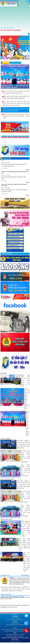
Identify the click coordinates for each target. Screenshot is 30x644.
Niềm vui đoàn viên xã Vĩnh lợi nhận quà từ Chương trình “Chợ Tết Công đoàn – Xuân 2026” (16, 116)
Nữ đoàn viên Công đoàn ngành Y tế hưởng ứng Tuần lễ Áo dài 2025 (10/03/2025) (25, 456)
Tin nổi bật (6, 63)
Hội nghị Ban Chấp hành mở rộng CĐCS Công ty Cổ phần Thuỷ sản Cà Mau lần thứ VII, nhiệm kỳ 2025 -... (24, 544)
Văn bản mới (7, 158)
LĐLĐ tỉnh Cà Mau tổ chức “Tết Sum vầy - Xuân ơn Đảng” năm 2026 (15, 66)
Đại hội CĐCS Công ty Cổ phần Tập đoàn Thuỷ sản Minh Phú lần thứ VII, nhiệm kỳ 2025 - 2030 (26, 562)
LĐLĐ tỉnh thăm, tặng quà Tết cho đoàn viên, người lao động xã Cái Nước (16, 92)
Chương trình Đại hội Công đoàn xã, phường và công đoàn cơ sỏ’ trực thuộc (15, 598)
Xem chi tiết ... (4, 169)
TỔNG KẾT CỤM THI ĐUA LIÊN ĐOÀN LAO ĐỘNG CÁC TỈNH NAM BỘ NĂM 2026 (16, 97)
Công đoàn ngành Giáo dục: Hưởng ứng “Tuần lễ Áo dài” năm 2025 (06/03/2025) (25, 470)
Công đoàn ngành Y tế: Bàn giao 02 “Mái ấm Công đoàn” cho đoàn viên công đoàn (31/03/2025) (23, 444)
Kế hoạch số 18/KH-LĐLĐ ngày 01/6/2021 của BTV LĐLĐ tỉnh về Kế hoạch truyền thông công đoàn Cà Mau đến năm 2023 (15, 589)
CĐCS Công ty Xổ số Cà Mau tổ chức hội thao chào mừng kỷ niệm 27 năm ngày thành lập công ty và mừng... (16, 104)
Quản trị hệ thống (15, 641)
